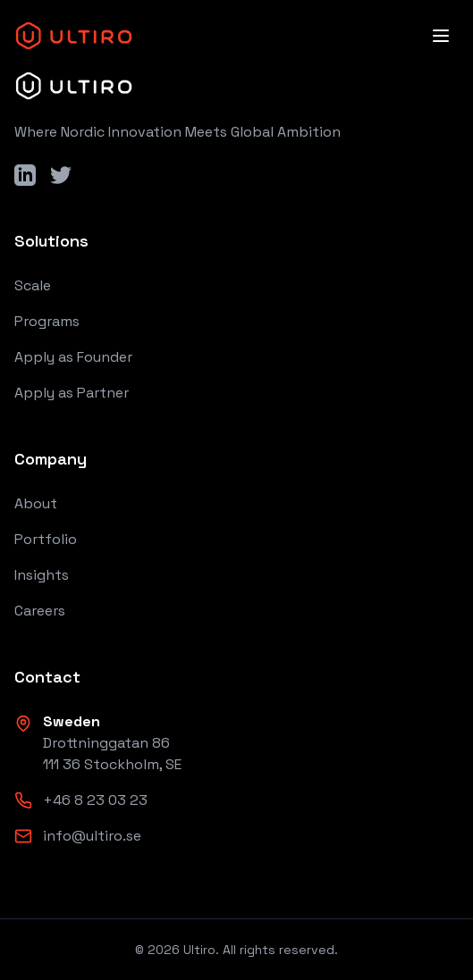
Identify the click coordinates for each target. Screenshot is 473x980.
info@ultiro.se (92, 836)
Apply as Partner (72, 393)
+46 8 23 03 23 (95, 800)
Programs (47, 321)
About (36, 503)
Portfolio (46, 539)
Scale (33, 285)
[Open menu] (441, 36)
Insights (42, 575)
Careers (40, 611)
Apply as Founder (73, 357)
